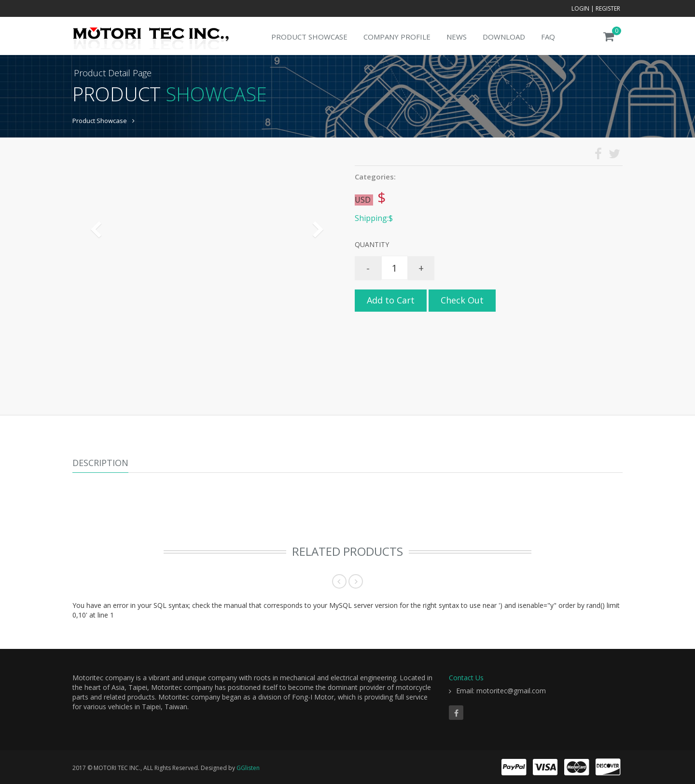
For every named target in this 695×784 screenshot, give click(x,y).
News (457, 37)
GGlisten (248, 768)
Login (580, 8)
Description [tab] (100, 463)
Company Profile (397, 37)
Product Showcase (309, 37)
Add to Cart (391, 300)
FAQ (548, 37)
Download (504, 37)
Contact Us (466, 678)
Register (608, 8)
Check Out (462, 300)
